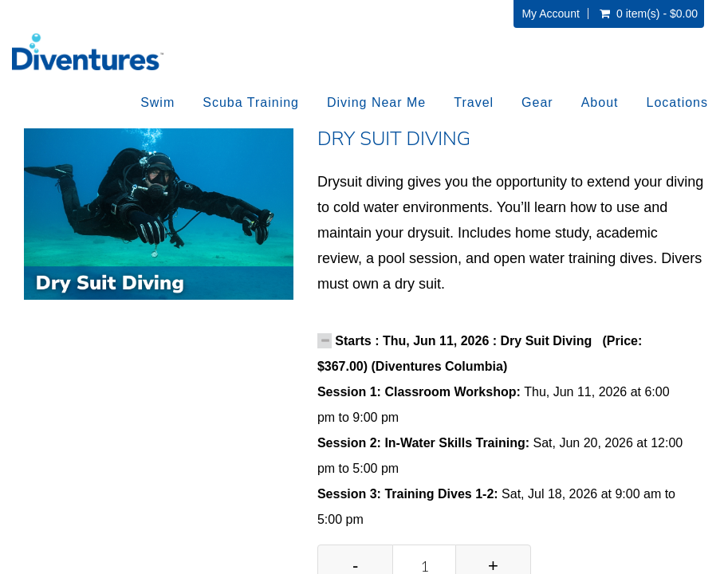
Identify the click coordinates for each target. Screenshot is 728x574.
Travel (474, 102)
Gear (537, 102)
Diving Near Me (376, 102)
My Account (550, 14)
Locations (678, 102)
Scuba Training (251, 102)
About (600, 102)
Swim (157, 102)
